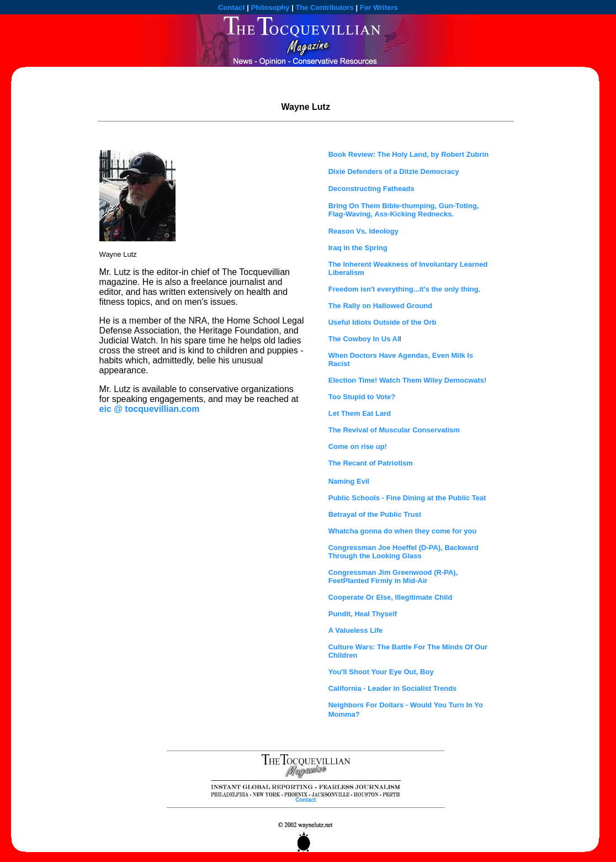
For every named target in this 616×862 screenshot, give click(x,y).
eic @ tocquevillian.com (150, 409)
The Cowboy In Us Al (364, 339)
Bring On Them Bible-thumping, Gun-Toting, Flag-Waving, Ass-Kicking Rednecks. (404, 210)
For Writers (379, 7)
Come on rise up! (358, 446)
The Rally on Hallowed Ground (381, 306)
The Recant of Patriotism (371, 463)
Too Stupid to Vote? (362, 397)
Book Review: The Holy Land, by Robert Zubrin (408, 154)
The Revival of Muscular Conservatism (394, 430)
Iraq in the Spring (358, 248)
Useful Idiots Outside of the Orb (383, 322)
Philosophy (270, 7)
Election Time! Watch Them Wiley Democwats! (408, 380)
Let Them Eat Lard (360, 413)
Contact (231, 7)
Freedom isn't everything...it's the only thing (403, 289)
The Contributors (324, 7)
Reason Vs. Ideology (363, 231)
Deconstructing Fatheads (371, 189)
